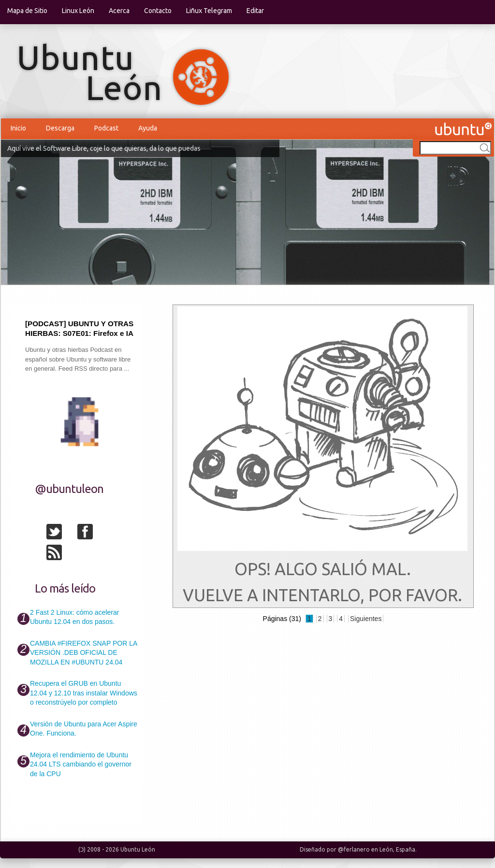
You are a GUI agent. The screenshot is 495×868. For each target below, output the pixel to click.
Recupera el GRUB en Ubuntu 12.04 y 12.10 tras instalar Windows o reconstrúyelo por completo (84, 693)
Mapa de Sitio (27, 11)
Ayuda (148, 128)
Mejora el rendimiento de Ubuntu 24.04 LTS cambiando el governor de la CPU (81, 764)
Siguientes (366, 619)
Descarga (60, 128)
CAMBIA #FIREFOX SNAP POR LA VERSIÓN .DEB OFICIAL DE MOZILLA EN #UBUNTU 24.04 (83, 653)
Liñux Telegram (209, 11)
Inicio (18, 128)
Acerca (119, 11)
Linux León (78, 11)
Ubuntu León (138, 849)
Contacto (158, 11)
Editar (255, 11)
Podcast (106, 128)
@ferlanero (354, 849)
